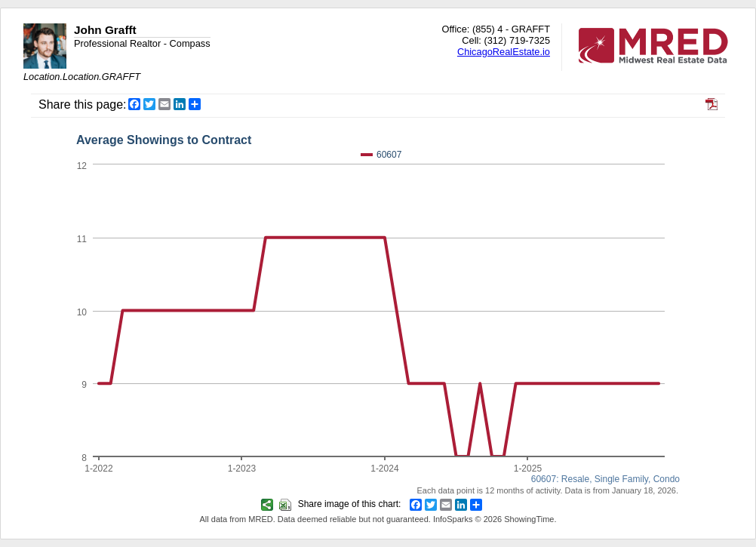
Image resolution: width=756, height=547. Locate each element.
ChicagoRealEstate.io (504, 52)
